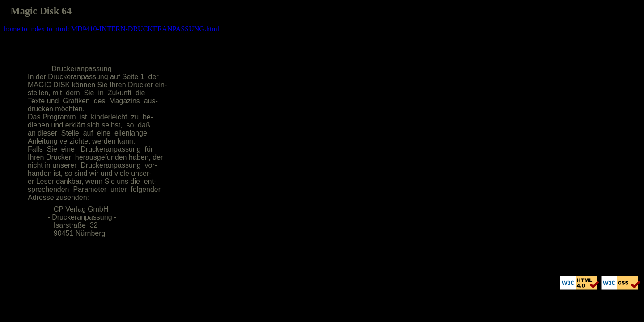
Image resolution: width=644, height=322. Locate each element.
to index (34, 29)
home (12, 29)
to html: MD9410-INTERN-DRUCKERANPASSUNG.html (133, 29)
